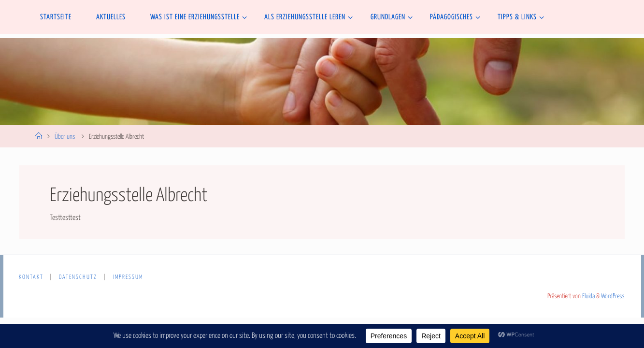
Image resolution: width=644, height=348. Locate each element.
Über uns (65, 137)
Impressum (128, 277)
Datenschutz (78, 277)
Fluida (588, 296)
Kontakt (31, 277)
